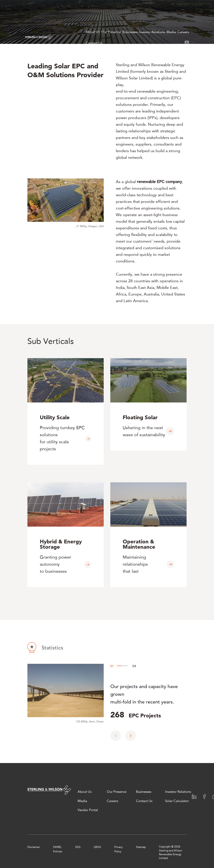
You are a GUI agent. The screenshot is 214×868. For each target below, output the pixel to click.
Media (171, 32)
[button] (131, 736)
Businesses (130, 32)
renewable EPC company (159, 182)
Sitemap (141, 847)
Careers (183, 32)
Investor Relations (152, 32)
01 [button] (111, 665)
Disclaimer (34, 847)
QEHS (97, 847)
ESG (78, 847)
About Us (93, 32)
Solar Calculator (177, 801)
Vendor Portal (88, 810)
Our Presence (111, 32)
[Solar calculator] (187, 43)
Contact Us (94, 43)
